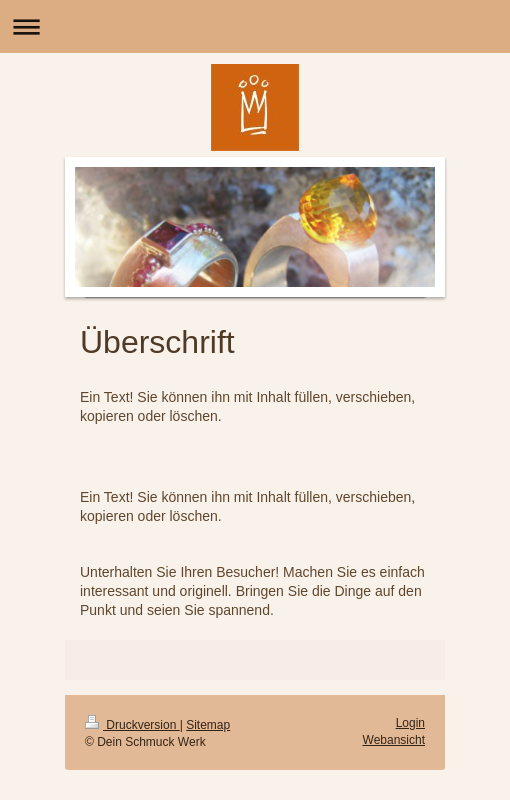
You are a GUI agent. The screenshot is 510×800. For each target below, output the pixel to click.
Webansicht (394, 740)
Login (410, 723)
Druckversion (132, 725)
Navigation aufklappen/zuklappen (255, 26)
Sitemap (208, 725)
